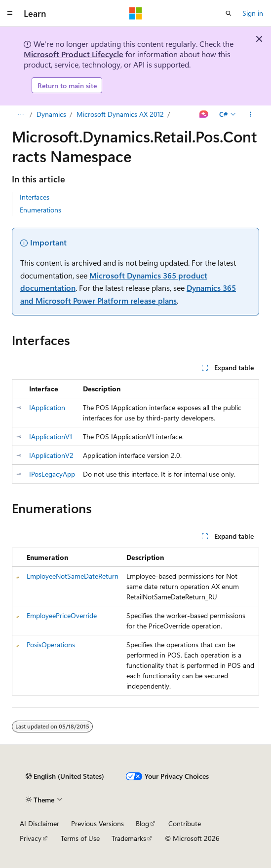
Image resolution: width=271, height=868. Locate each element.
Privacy (31, 838)
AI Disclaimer (39, 823)
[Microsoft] (136, 13)
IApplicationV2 (51, 455)
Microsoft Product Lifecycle (74, 54)
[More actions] (251, 114)
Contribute (185, 823)
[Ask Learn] (204, 114)
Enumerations (40, 210)
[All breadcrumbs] (20, 114)
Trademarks (129, 838)
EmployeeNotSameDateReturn (73, 576)
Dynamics (51, 114)
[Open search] (229, 13)
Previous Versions (97, 823)
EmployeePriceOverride (62, 615)
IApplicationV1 (51, 436)
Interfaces (35, 197)
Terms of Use (80, 838)
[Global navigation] (10, 13)
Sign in (253, 13)
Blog (142, 823)
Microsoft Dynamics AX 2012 (120, 114)
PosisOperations (51, 644)
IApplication (47, 407)
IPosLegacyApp (52, 474)
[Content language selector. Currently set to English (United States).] (65, 776)
